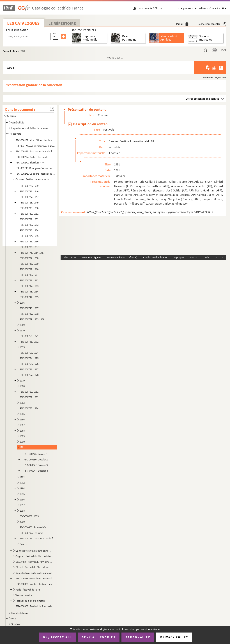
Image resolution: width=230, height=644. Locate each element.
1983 (22, 403)
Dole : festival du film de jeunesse (34, 573)
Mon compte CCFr (151, 8)
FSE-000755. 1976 (29, 364)
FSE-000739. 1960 (29, 269)
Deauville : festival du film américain (34, 562)
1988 (22, 431)
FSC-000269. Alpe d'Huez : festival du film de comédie (35, 140)
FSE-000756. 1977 (29, 369)
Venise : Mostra (24, 595)
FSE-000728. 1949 (29, 202)
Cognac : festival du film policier (33, 556)
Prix (14, 618)
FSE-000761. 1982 (29, 397)
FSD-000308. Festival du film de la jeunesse (35, 606)
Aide (224, 8)
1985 (22, 414)
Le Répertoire (62, 23)
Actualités (200, 8)
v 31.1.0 (219, 257)
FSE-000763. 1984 (29, 408)
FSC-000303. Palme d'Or (33, 527)
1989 (22, 436)
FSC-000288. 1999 (29, 516)
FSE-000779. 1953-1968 (32, 319)
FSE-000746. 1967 (29, 308)
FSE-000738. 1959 (29, 264)
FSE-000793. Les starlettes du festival (38, 538)
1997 (22, 505)
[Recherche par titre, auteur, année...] (28, 37)
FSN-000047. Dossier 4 (36, 471)
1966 (22, 303)
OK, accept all (57, 637)
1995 (22, 494)
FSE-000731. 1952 (29, 219)
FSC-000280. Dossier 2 (36, 459)
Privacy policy (174, 637)
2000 (22, 522)
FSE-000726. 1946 (29, 191)
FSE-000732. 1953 (29, 225)
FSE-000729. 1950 (29, 208)
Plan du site (70, 257)
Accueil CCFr (10, 51)
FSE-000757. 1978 (29, 375)
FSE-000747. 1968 (29, 314)
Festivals (16, 134)
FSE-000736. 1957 (29, 247)
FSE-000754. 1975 (29, 358)
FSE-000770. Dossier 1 (36, 454)
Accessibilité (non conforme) (122, 257)
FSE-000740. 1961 (29, 275)
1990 (22, 442)
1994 (22, 488)
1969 (22, 325)
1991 (22, 447)
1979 (22, 380)
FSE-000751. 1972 (29, 342)
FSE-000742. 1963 (29, 286)
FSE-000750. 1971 (29, 336)
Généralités (18, 122)
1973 (22, 347)
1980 (22, 386)
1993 (22, 483)
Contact (214, 8)
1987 (22, 425)
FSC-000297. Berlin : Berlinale (32, 157)
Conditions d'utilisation (156, 257)
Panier (182, 24)
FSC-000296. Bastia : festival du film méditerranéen (35, 151)
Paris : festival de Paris (28, 590)
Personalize (138, 637)
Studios (16, 624)
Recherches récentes (212, 24)
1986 (22, 419)
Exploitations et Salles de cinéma (30, 128)
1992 (22, 477)
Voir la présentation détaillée (203, 99)
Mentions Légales (92, 257)
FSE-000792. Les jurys (31, 533)
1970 (22, 330)
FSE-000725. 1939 (29, 186)
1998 (22, 511)
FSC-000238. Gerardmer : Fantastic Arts (35, 578)
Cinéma (11, 116)
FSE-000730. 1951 (29, 214)
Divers (23, 544)
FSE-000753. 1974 (29, 353)
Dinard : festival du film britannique (34, 567)
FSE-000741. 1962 (29, 280)
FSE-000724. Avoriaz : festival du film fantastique (35, 146)
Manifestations (20, 613)
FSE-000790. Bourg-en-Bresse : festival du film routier (35, 168)
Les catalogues (23, 23)
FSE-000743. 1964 (29, 291)
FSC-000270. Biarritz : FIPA (30, 162)
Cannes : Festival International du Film (34, 179)
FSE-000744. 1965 (29, 297)
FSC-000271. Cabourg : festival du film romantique (35, 174)
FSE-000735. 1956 (29, 241)
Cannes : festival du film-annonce (34, 551)
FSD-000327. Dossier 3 (36, 465)
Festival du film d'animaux (30, 601)
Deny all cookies (99, 637)
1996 (22, 499)
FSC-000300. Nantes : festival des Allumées (35, 584)
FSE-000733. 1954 (29, 230)
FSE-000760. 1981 (29, 392)
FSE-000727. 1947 (29, 197)
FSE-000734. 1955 (29, 236)
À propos (186, 8)
